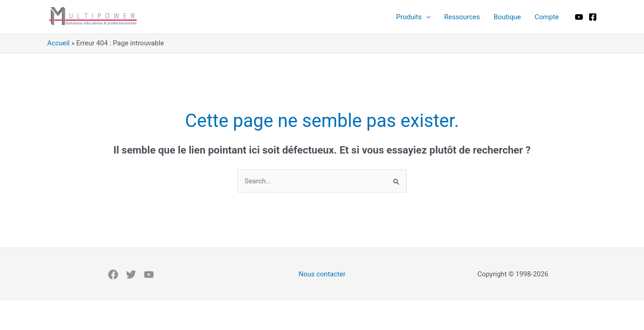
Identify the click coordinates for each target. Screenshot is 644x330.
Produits (413, 17)
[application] (426, 17)
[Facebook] (593, 17)
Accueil (58, 43)
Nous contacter (322, 274)
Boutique (507, 17)
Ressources (462, 17)
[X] (131, 275)
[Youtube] (579, 17)
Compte (547, 17)
